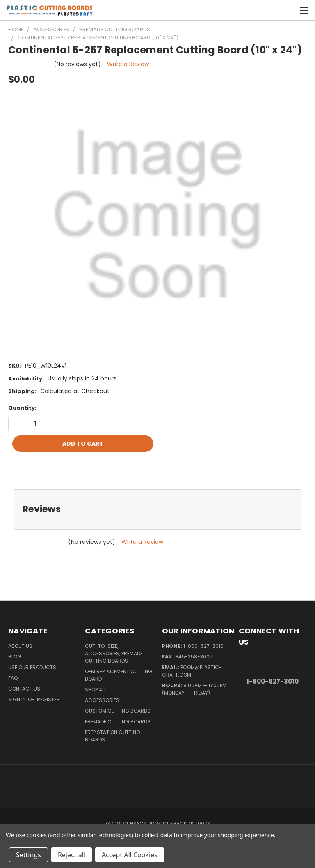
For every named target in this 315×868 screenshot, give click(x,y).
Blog (15, 657)
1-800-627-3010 (203, 646)
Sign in (18, 699)
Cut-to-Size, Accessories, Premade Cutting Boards (114, 653)
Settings (29, 855)
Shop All (96, 690)
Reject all (72, 855)
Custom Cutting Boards (118, 711)
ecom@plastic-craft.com (192, 671)
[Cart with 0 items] (289, 10)
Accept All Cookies (130, 855)
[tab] (157, 509)
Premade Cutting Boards (118, 722)
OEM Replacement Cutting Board (119, 675)
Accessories (102, 700)
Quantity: (22, 408)
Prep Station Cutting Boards (113, 736)
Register (48, 699)
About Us (20, 646)
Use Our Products (32, 667)
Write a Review (128, 64)
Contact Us (24, 689)
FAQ (13, 678)
